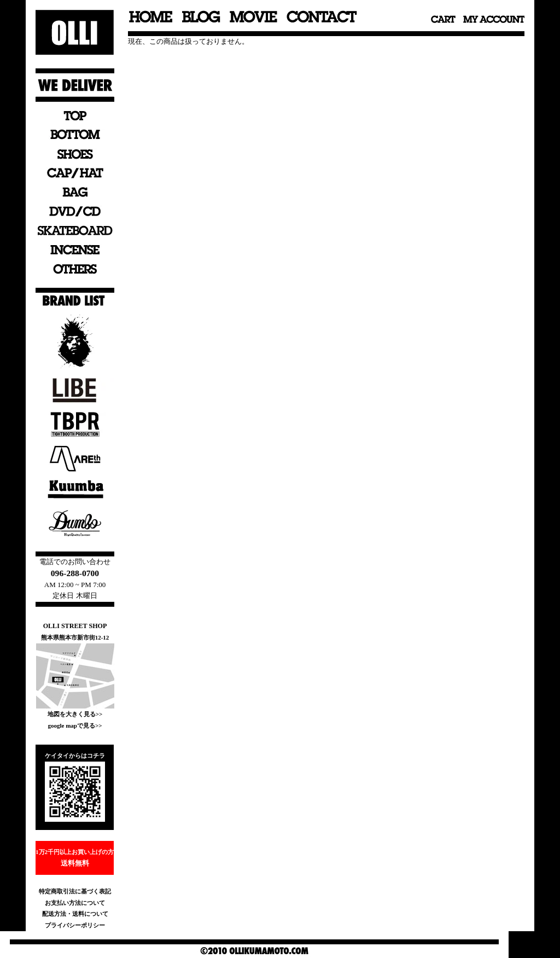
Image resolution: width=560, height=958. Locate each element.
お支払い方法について (75, 903)
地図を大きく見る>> (75, 714)
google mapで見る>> (75, 725)
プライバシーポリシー (75, 925)
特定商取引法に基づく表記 (75, 891)
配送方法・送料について (75, 914)
